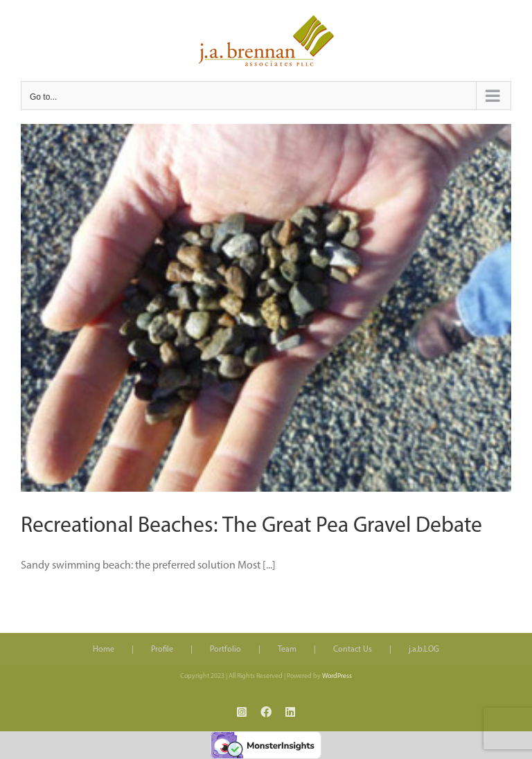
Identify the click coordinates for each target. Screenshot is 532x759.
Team (287, 650)
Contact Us (353, 650)
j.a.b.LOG (424, 650)
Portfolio (225, 650)
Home (104, 650)
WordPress (337, 676)
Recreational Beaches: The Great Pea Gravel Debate (251, 526)
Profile (162, 650)
